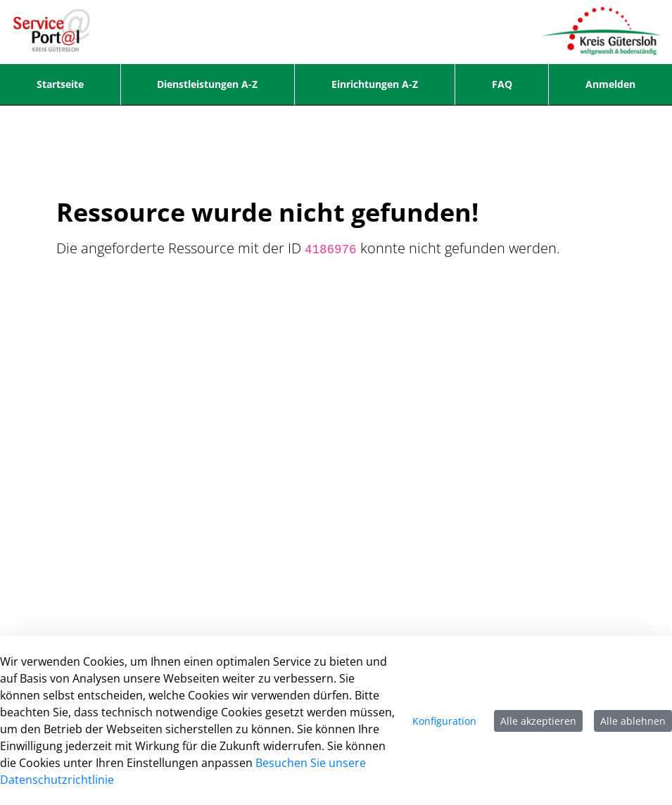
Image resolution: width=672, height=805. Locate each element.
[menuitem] (60, 84)
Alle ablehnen (633, 721)
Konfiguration (444, 721)
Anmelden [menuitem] (610, 84)
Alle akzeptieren (538, 721)
